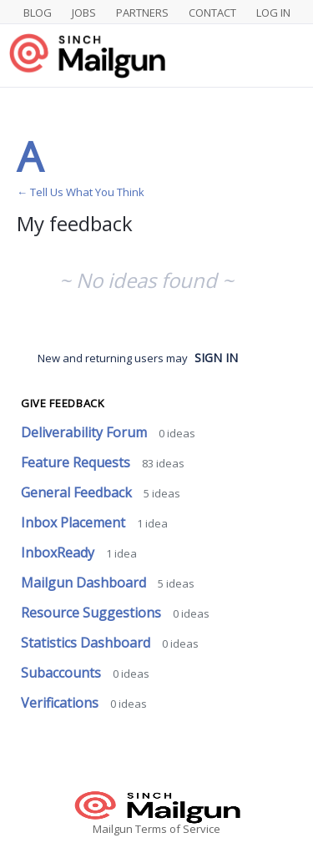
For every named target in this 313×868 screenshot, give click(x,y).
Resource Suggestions (93, 613)
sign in (216, 358)
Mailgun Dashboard (85, 583)
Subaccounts (63, 673)
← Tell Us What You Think (81, 192)
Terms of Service (178, 829)
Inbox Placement (75, 522)
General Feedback (78, 492)
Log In (273, 13)
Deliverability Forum (86, 432)
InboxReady (59, 553)
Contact (212, 13)
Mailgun (113, 829)
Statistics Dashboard (87, 643)
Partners (142, 13)
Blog (38, 13)
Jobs (84, 13)
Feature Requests (77, 462)
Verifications (61, 703)
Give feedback (63, 403)
